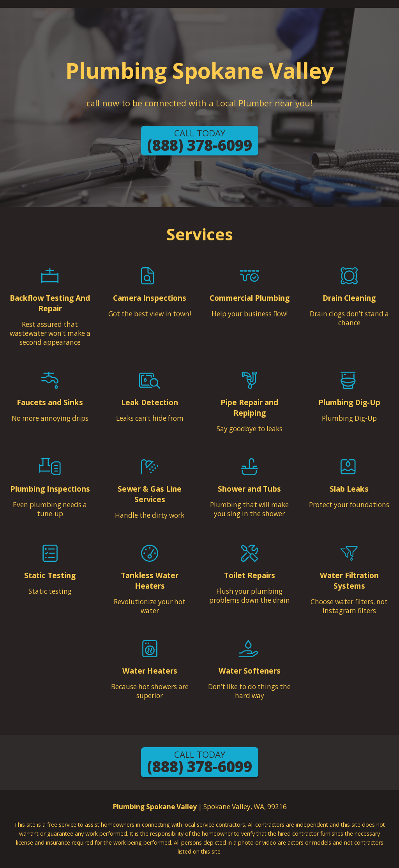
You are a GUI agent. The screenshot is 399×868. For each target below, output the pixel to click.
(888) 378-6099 (200, 141)
